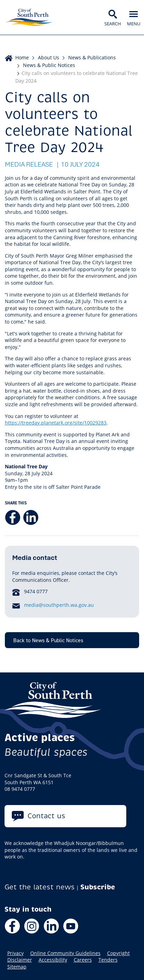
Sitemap (17, 967)
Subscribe (98, 887)
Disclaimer (20, 960)
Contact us (46, 816)
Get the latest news (40, 887)
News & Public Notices (49, 65)
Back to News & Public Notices (48, 640)
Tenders (108, 960)
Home (22, 57)
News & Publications (92, 57)
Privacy (15, 953)
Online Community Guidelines (65, 953)
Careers (83, 960)
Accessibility (53, 960)
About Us (49, 57)
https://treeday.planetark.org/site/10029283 (56, 423)
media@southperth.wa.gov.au (59, 605)
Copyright (118, 953)
